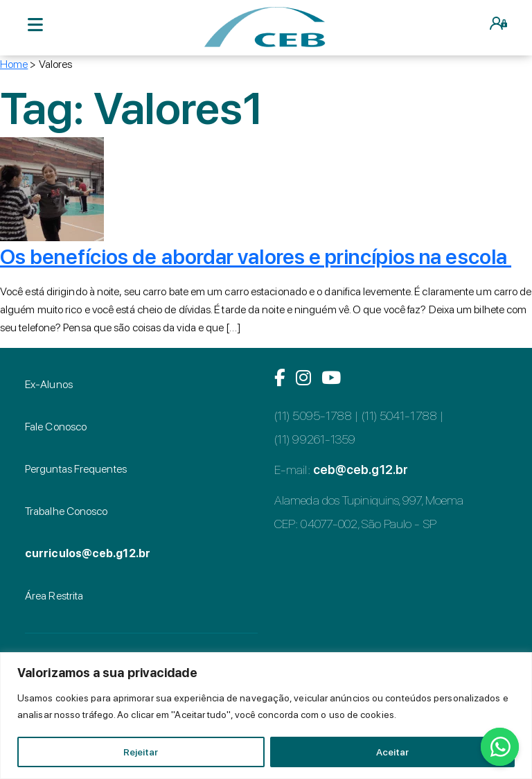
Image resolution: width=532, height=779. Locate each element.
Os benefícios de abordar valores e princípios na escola (256, 256)
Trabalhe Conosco (66, 511)
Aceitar (392, 752)
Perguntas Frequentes (76, 469)
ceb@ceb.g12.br (361, 470)
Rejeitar (141, 752)
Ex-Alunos (49, 384)
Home (14, 64)
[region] (266, 716)
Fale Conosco (56, 427)
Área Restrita (54, 596)
